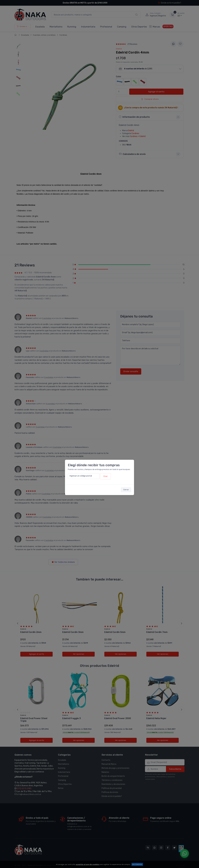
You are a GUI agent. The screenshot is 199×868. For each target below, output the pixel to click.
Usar (105, 476)
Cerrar (126, 490)
